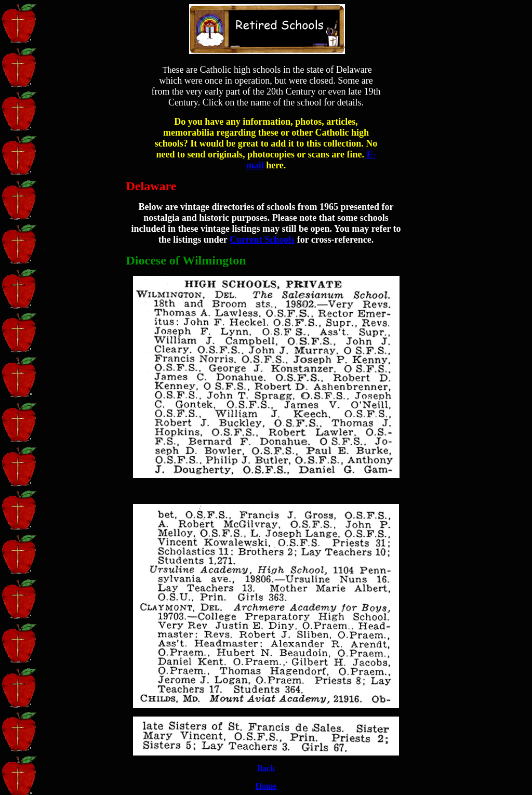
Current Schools (262, 240)
